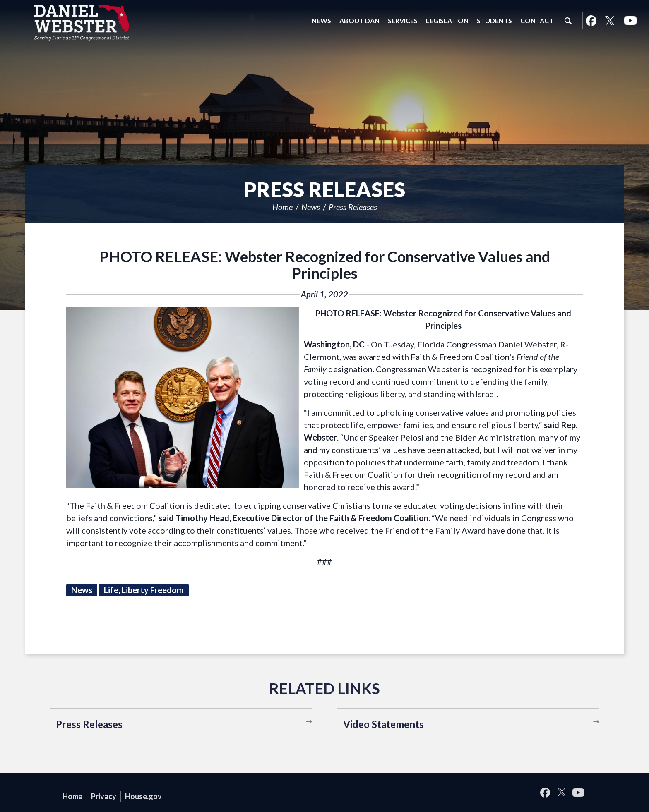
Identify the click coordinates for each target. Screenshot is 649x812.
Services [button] (403, 20)
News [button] (321, 20)
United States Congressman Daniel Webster (82, 22)
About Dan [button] (359, 20)
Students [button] (494, 20)
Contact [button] (537, 20)
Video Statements (383, 724)
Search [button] (568, 21)
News (311, 207)
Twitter (610, 21)
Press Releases (353, 207)
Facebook (591, 21)
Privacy (104, 796)
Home (282, 207)
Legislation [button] (447, 20)
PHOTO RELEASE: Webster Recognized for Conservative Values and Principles (325, 265)
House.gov (143, 796)
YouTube (630, 21)
